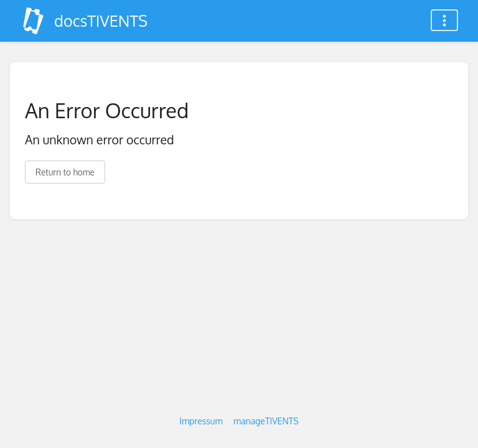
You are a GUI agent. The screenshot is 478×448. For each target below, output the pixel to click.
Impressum (201, 421)
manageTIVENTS (266, 421)
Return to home (65, 172)
